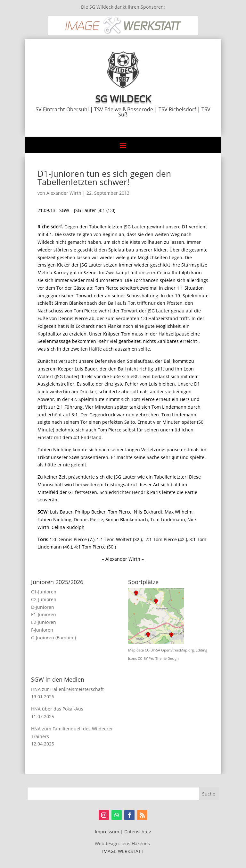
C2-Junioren (44, 599)
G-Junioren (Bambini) (53, 638)
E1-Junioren (44, 614)
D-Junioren (43, 607)
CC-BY (143, 659)
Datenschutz (138, 832)
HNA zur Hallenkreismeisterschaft (67, 689)
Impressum (107, 832)
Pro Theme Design (164, 659)
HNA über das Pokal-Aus (57, 709)
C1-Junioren (44, 592)
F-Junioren (42, 630)
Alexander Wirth (64, 193)
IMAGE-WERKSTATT (123, 851)
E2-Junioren (44, 622)
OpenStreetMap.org (177, 650)
